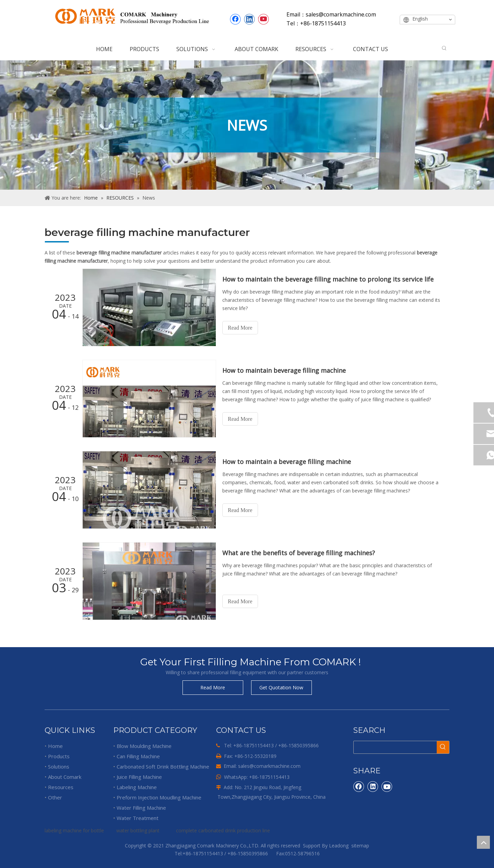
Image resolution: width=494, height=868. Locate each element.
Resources (61, 787)
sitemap (360, 846)
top (483, 842)
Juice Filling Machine (139, 777)
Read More (240, 328)
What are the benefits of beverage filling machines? (299, 553)
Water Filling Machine (141, 808)
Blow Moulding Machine (144, 746)
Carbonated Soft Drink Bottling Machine (163, 766)
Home (55, 746)
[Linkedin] (249, 19)
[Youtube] (263, 19)
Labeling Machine (137, 787)
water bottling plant (138, 830)
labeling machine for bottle (74, 830)
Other (55, 797)
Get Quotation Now (281, 687)
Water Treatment (138, 818)
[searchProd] (395, 747)
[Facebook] (235, 19)
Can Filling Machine (138, 756)
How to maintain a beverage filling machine (287, 462)
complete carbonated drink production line (223, 830)
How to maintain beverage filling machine (284, 370)
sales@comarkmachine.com (269, 766)
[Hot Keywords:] (444, 49)
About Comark (65, 777)
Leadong (339, 846)
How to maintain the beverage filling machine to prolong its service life (328, 279)
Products (59, 756)
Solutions (59, 766)
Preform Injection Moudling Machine (159, 797)
